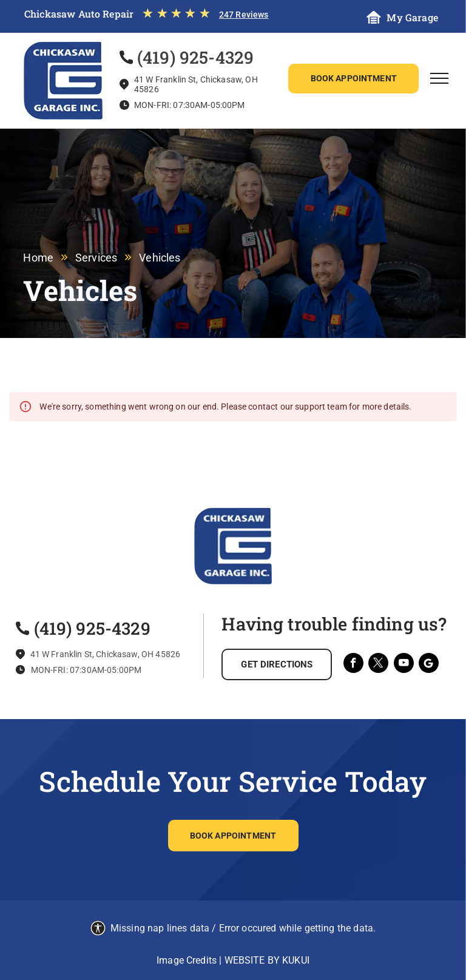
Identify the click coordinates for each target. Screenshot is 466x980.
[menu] (439, 78)
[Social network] (429, 664)
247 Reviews (244, 15)
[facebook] (353, 664)
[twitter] (378, 664)
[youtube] (404, 664)
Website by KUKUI (267, 960)
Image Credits (187, 960)
